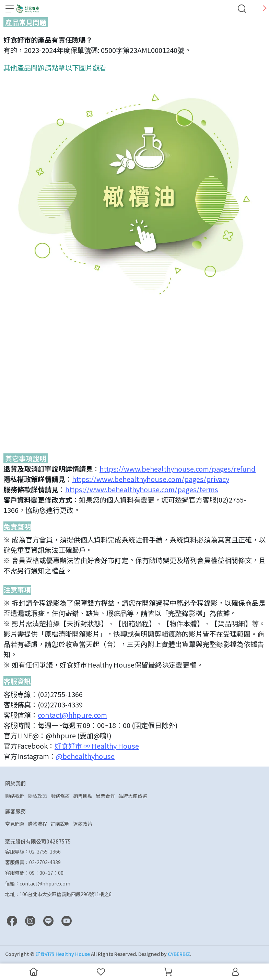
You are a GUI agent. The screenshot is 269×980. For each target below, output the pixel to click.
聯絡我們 (15, 796)
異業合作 (105, 796)
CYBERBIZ (179, 954)
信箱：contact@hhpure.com (38, 883)
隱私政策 (37, 796)
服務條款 (60, 796)
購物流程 (37, 824)
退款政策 (83, 824)
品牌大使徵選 (133, 796)
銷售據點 (83, 796)
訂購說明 (60, 824)
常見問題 (15, 824)
